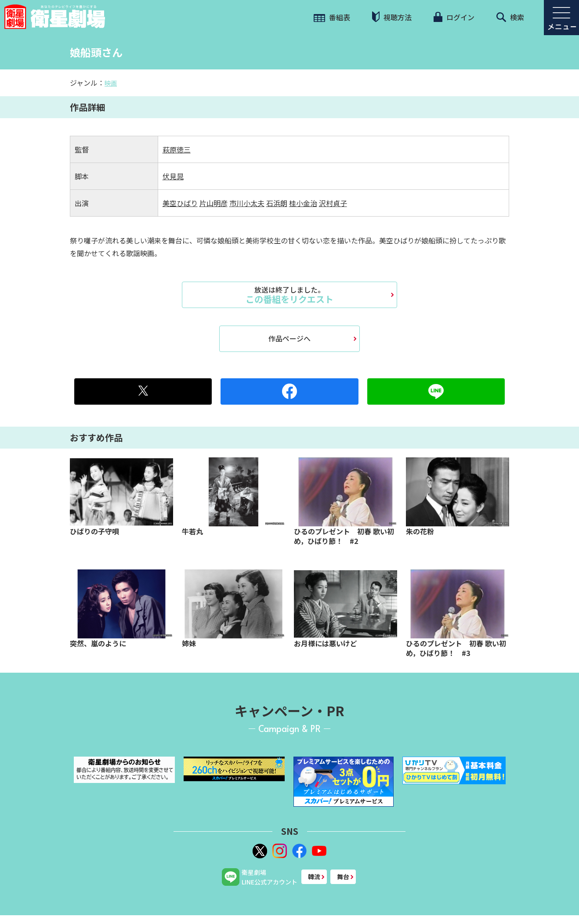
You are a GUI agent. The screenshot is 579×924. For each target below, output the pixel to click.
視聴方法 (392, 17)
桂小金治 (303, 203)
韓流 (314, 877)
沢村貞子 (333, 203)
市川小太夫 (247, 203)
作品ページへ (289, 338)
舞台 (343, 877)
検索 (510, 17)
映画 (111, 83)
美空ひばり (180, 203)
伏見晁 (173, 176)
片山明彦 (214, 203)
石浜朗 (277, 203)
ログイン (454, 17)
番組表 (332, 17)
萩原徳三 (177, 149)
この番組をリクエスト (289, 295)
